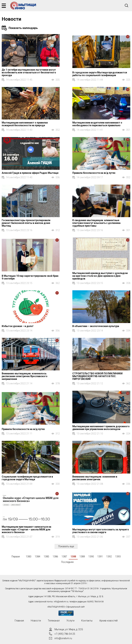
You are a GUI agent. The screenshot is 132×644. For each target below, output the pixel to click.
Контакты (87, 621)
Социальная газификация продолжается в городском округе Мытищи (27, 478)
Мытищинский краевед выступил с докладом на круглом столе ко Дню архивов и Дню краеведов (100, 276)
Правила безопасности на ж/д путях (94, 173)
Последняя (67, 562)
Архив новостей (108, 621)
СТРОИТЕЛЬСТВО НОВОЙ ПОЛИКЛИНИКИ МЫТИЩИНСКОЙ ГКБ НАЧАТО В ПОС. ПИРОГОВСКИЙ (97, 376)
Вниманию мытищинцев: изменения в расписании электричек (95, 478)
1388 (73, 557)
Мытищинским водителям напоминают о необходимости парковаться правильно (97, 124)
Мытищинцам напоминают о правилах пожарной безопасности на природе (25, 124)
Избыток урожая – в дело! (18, 326)
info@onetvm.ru (61, 602)
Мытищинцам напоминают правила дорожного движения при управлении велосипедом (101, 428)
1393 (118, 557)
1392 (109, 557)
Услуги (70, 621)
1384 (37, 557)
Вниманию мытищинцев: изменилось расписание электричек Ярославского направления (25, 376)
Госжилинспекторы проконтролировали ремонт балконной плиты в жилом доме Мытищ (26, 223)
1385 (46, 557)
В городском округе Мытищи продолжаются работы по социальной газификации (100, 74)
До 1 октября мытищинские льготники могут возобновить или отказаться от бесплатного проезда (29, 72)
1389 (82, 557)
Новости (36, 621)
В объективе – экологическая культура (96, 326)
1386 (55, 557)
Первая (16, 557)
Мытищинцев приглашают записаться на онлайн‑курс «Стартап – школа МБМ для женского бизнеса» (26, 529)
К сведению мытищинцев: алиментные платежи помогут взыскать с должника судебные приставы (96, 223)
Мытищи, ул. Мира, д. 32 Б (69, 629)
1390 (91, 557)
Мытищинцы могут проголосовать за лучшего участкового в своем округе (101, 531)
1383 (29, 557)
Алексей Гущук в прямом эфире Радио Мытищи (30, 173)
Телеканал (54, 621)
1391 (100, 557)
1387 (64, 557)
